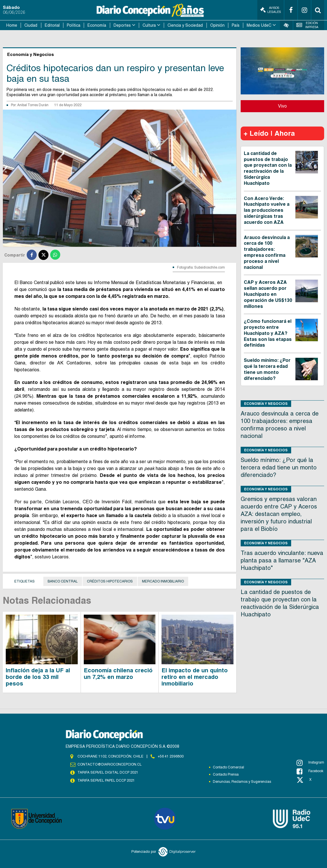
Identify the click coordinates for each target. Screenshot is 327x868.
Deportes (122, 25)
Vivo (282, 106)
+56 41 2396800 (171, 756)
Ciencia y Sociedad (185, 25)
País (236, 25)
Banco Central (63, 581)
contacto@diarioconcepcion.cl (110, 764)
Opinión (217, 25)
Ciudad (31, 25)
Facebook (310, 771)
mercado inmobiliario (163, 581)
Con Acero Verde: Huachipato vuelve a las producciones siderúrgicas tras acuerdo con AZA (267, 210)
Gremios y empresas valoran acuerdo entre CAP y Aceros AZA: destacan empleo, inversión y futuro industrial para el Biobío (279, 514)
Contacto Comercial (228, 767)
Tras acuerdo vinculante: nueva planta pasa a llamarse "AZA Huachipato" (282, 560)
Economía (97, 25)
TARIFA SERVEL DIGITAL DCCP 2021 (108, 772)
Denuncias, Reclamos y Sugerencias (242, 782)
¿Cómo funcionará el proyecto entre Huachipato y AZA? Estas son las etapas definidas (268, 333)
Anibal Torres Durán (33, 105)
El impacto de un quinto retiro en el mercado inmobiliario (195, 677)
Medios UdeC (259, 25)
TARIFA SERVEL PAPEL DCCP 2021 (106, 780)
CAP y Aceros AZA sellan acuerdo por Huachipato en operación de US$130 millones (268, 294)
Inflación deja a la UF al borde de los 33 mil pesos (38, 677)
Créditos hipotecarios (110, 581)
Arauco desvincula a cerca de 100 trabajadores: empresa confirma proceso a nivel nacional (267, 252)
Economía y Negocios (266, 404)
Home (12, 25)
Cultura (149, 25)
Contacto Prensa (226, 774)
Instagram (310, 763)
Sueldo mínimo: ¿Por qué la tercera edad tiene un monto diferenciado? (267, 369)
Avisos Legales (270, 10)
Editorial (52, 25)
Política (74, 25)
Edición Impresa (307, 25)
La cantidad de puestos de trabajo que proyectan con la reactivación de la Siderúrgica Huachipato (268, 168)
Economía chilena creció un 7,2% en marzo (118, 674)
